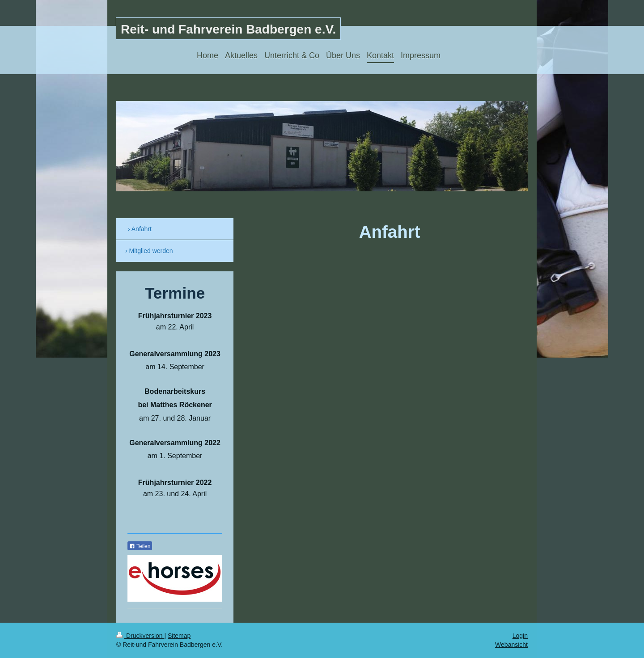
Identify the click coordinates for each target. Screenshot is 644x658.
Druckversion (140, 636)
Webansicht (511, 645)
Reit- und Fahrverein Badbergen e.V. (228, 29)
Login (520, 636)
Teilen (140, 546)
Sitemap (179, 636)
